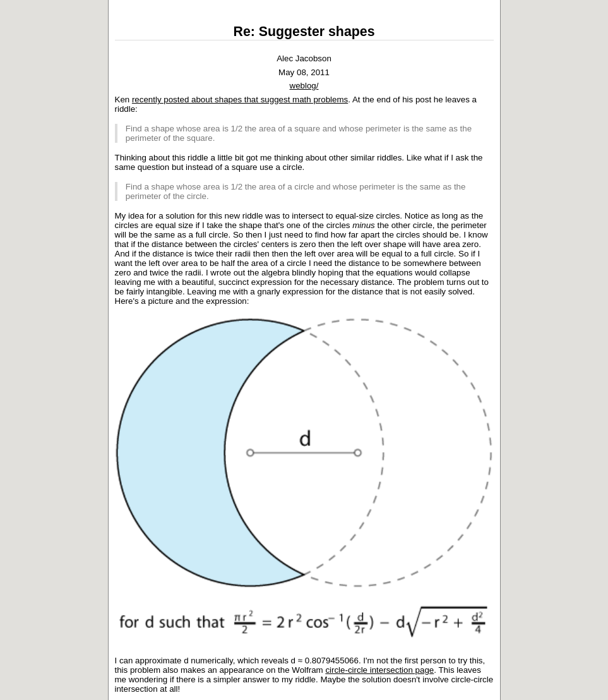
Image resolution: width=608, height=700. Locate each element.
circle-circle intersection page (379, 670)
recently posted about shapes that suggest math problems (240, 100)
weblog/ (304, 86)
